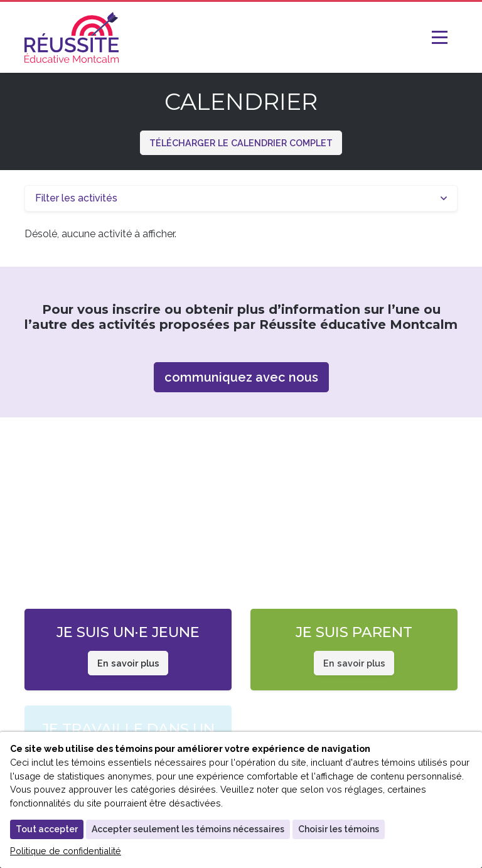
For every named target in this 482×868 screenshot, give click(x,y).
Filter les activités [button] (76, 198)
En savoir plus (128, 663)
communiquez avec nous (241, 377)
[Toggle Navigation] (445, 37)
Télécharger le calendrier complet (241, 143)
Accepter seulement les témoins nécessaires (188, 829)
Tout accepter (47, 829)
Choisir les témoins (339, 829)
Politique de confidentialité (66, 851)
